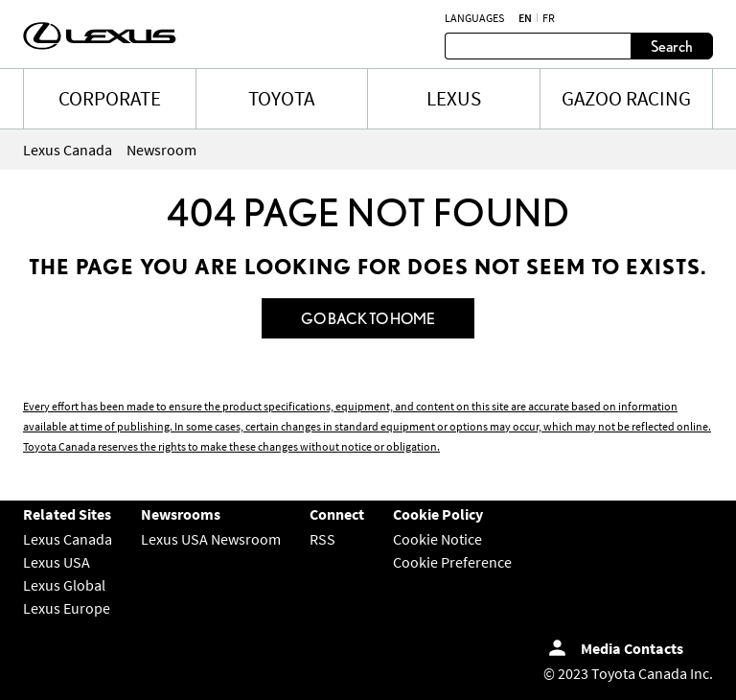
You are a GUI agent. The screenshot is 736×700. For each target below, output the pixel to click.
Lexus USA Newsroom (211, 539)
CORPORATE (110, 98)
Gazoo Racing (626, 98)
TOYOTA (281, 98)
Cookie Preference (452, 562)
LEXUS (454, 98)
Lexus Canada (68, 539)
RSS (322, 539)
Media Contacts (632, 648)
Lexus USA (57, 562)
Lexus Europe (67, 608)
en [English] (525, 18)
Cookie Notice (437, 539)
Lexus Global (64, 585)
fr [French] (549, 18)
